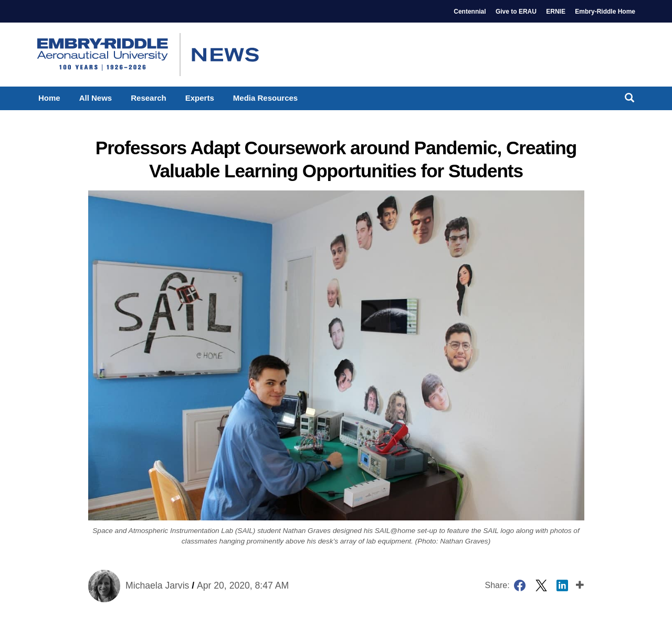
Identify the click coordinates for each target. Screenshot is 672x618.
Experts (200, 98)
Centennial (470, 12)
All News (96, 98)
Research (149, 98)
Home (49, 98)
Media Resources (265, 98)
